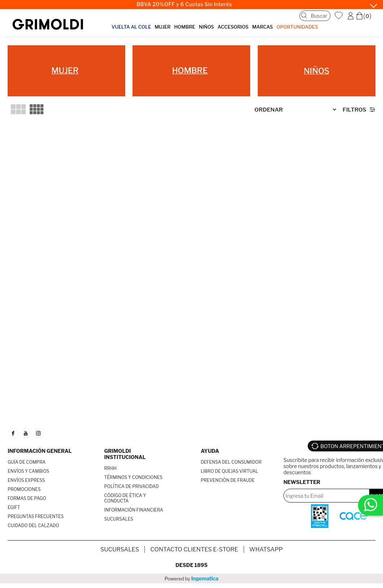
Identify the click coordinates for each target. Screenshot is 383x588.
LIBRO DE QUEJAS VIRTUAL (229, 471)
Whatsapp (266, 549)
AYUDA (210, 451)
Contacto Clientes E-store (194, 549)
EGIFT (14, 507)
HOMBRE (185, 27)
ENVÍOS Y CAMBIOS (28, 471)
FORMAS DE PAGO (27, 498)
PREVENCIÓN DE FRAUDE (228, 480)
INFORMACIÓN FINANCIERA (134, 510)
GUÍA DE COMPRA (27, 462)
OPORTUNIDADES (297, 27)
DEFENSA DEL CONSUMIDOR (231, 462)
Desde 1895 (192, 565)
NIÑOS (206, 27)
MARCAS (262, 27)
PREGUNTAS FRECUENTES (36, 516)
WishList (340, 16)
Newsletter (302, 482)
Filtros (355, 110)
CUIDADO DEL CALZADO (33, 526)
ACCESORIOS (233, 27)
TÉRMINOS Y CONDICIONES (133, 477)
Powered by (192, 578)
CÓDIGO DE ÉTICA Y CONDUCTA (125, 498)
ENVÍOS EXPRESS (26, 480)
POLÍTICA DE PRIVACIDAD (132, 486)
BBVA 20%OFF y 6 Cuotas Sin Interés (184, 4)
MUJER (163, 27)
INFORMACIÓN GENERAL (40, 451)
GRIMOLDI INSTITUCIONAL (125, 454)
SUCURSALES (119, 519)
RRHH (110, 468)
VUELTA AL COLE (131, 27)
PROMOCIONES (24, 489)
